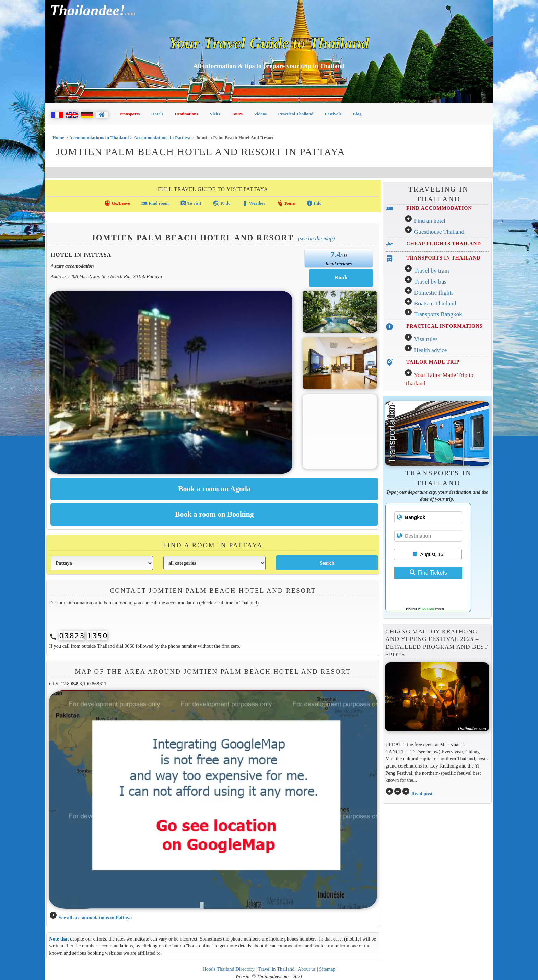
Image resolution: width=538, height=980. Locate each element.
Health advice (431, 350)
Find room (155, 203)
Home (59, 137)
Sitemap (327, 969)
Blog (357, 114)
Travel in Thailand (276, 969)
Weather (254, 203)
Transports (129, 114)
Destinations (186, 114)
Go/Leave (117, 203)
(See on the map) (316, 238)
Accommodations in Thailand (99, 137)
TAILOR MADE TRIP (433, 362)
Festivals (333, 114)
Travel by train (431, 271)
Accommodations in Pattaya (162, 137)
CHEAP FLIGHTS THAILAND (444, 244)
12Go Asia (428, 609)
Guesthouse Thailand (439, 232)
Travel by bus (430, 282)
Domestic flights (434, 293)
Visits (215, 114)
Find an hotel (430, 221)
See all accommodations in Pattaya (95, 918)
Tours (237, 114)
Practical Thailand (296, 114)
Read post (422, 794)
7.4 (335, 254)
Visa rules (426, 339)
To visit (191, 203)
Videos (260, 114)
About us (307, 969)
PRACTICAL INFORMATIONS (444, 326)
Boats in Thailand (435, 304)
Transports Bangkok (438, 314)
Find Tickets (428, 573)
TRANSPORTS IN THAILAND (443, 258)
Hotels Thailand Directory (228, 969)
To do (222, 203)
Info (314, 203)
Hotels (157, 114)
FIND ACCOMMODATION (439, 208)
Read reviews (338, 264)
